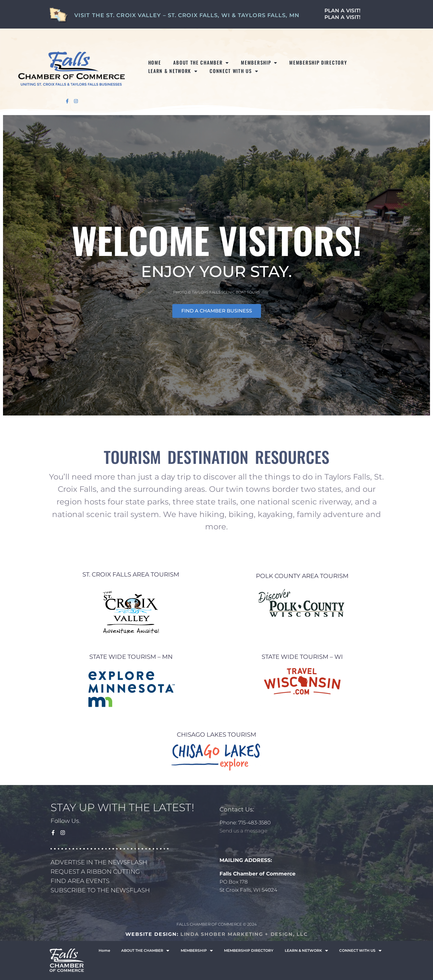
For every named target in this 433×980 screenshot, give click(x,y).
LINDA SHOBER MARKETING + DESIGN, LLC (244, 934)
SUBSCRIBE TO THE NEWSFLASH (100, 890)
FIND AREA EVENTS (80, 881)
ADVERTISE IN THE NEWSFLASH (99, 862)
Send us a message (243, 831)
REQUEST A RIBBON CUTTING (95, 872)
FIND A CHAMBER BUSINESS (217, 311)
